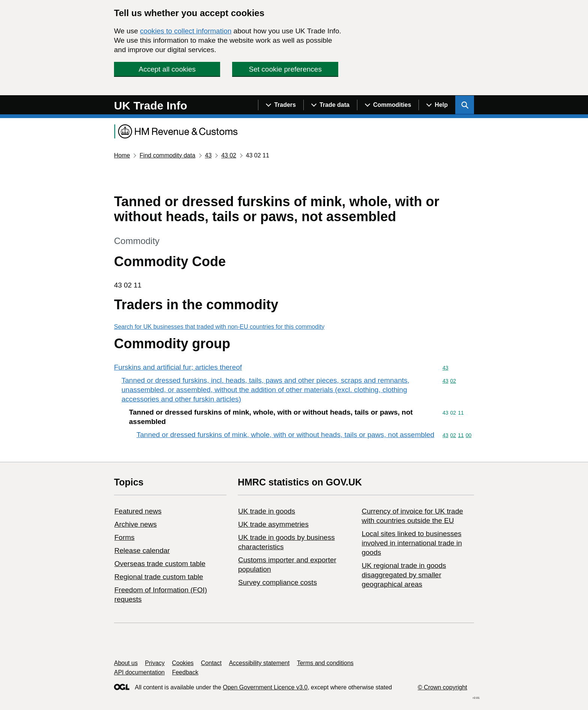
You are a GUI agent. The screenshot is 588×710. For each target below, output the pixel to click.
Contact (211, 663)
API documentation (139, 672)
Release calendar (142, 550)
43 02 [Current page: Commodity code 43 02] (229, 155)
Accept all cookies (167, 69)
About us (126, 663)
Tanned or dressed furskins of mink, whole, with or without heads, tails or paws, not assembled (285, 435)
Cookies (183, 663)
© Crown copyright (442, 687)
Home (122, 155)
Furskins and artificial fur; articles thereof (178, 367)
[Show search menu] (465, 105)
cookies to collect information (186, 31)
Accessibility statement (259, 663)
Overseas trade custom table (160, 564)
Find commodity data (167, 155)
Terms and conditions (325, 663)
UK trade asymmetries (273, 524)
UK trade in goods (267, 511)
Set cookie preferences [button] (285, 69)
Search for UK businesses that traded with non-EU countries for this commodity (219, 327)
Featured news (138, 511)
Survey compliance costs (277, 582)
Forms (124, 537)
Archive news (136, 524)
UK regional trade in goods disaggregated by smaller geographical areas (404, 575)
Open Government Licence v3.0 (265, 687)
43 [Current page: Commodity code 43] (208, 155)
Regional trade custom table (159, 577)
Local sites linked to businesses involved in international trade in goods (412, 543)
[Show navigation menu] (281, 105)
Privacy (155, 663)
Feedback (185, 672)
